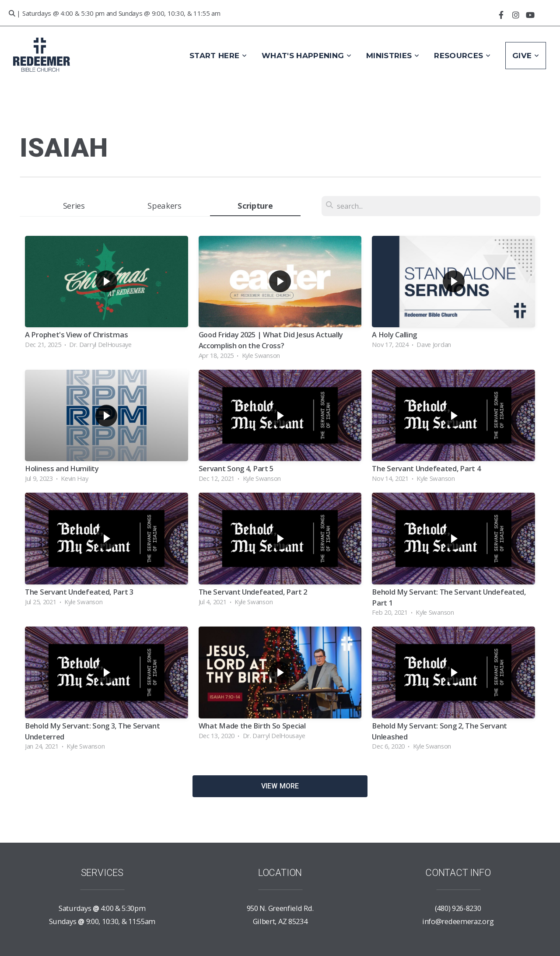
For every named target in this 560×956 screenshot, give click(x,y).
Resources (462, 56)
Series (74, 205)
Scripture (255, 205)
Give (526, 56)
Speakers (164, 205)
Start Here (218, 56)
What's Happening (306, 56)
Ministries (393, 56)
